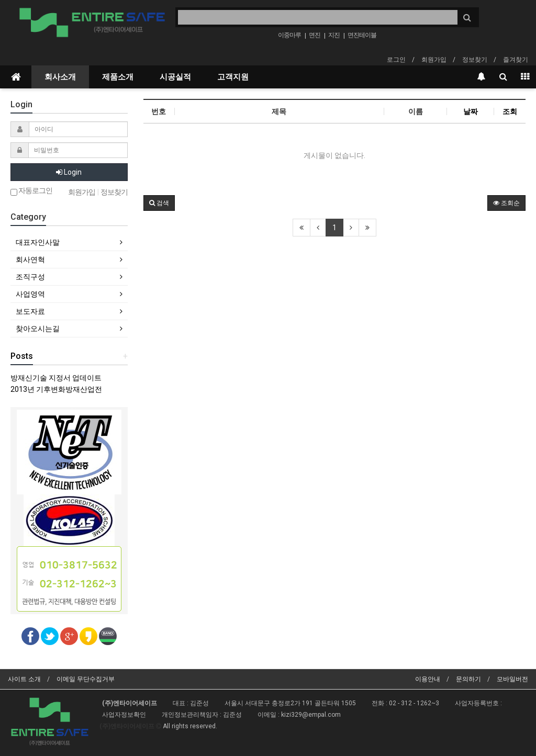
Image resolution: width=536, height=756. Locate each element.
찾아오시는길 (38, 329)
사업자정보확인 (124, 715)
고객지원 (233, 77)
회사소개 (60, 77)
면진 (315, 35)
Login (69, 172)
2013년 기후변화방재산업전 (56, 389)
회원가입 (434, 60)
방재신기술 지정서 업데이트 (56, 378)
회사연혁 (30, 259)
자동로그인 (31, 191)
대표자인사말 (38, 242)
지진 (334, 35)
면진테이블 (362, 35)
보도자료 (30, 311)
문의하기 (468, 679)
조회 (510, 111)
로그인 (396, 60)
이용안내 (428, 679)
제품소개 (118, 77)
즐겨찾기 (516, 60)
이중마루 (289, 35)
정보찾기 (475, 60)
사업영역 (30, 294)
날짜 (471, 111)
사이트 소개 (24, 679)
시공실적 (175, 77)
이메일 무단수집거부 (86, 679)
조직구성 (30, 277)
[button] (159, 203)
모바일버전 (512, 679)
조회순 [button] (506, 203)
